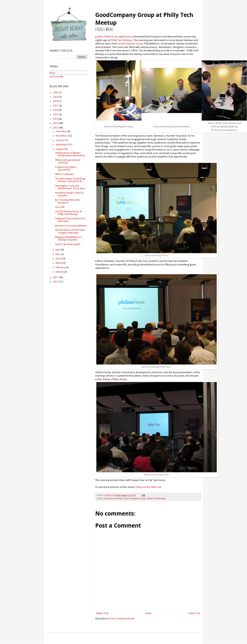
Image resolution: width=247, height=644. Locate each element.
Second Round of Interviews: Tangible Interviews (70, 231)
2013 (56, 123)
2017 (56, 106)
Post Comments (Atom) (122, 619)
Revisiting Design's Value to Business (70, 194)
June (58, 254)
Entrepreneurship (113, 498)
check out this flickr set (148, 487)
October (60, 140)
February (61, 267)
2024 (56, 97)
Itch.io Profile (57, 77)
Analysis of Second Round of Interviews (70, 220)
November (62, 136)
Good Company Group (134, 498)
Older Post (194, 613)
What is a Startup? (65, 174)
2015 (56, 114)
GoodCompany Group (130, 43)
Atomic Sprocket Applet (68, 244)
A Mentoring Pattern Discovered (66, 168)
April (59, 259)
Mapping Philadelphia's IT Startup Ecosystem (69, 238)
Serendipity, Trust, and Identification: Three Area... (71, 187)
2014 (56, 119)
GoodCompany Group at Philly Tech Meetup (68, 213)
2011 (56, 277)
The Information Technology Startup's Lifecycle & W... (70, 180)
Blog (52, 73)
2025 (56, 92)
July (58, 250)
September (62, 145)
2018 (56, 101)
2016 (56, 110)
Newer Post (102, 613)
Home (148, 613)
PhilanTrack (111, 36)
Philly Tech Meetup (122, 40)
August (60, 149)
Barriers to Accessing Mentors (71, 226)
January (60, 272)
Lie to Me (60, 207)
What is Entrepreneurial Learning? (68, 161)
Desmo (128, 36)
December (62, 131)
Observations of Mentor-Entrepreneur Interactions (70, 154)
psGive (99, 36)
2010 (56, 282)
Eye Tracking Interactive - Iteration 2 (68, 201)
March (59, 263)
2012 (56, 128)
